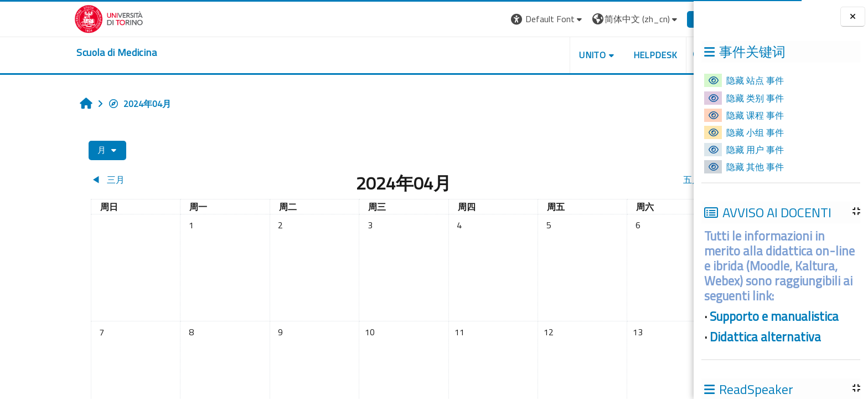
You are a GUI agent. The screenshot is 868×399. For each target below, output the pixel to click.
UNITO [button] (541, 55)
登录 (653, 19)
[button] (496, 19)
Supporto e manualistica (774, 316)
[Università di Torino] (58, 18)
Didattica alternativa (765, 337)
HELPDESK (604, 55)
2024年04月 (89, 104)
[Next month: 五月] (587, 180)
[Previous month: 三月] (118, 180)
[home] (65, 53)
